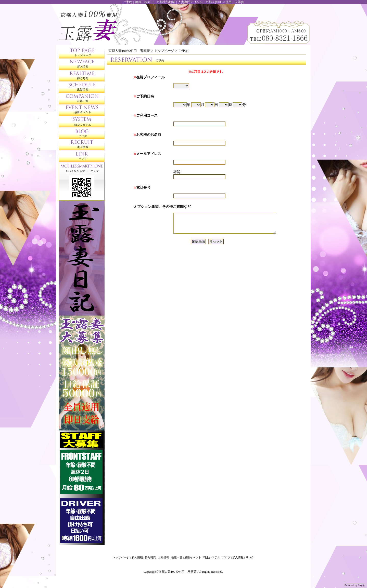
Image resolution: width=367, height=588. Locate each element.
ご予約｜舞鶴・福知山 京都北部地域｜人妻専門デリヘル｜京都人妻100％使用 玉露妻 (183, 2)
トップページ (164, 51)
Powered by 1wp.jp (355, 585)
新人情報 (137, 557)
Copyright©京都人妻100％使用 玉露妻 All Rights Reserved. (183, 572)
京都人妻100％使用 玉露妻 (129, 51)
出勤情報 (163, 557)
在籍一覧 (177, 557)
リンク (250, 557)
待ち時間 (150, 557)
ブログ (226, 557)
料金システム (212, 557)
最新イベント (193, 557)
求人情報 (238, 557)
